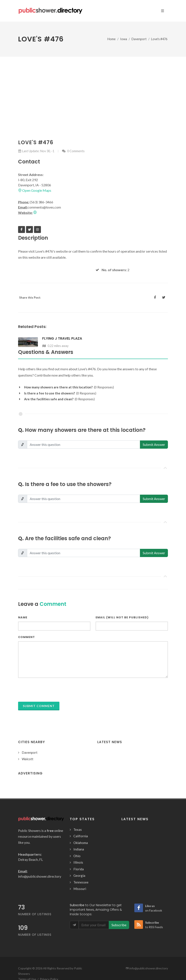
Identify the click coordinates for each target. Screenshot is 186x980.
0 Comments (73, 151)
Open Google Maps (35, 190)
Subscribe (119, 925)
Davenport (139, 39)
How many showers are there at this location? (58, 387)
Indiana (79, 849)
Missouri (80, 889)
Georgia (79, 876)
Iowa (124, 39)
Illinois (78, 862)
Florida (79, 869)
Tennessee (81, 882)
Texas (78, 830)
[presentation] (51, 690)
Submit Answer (154, 444)
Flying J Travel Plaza (62, 338)
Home (112, 39)
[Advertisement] (93, 89)
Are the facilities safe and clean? (49, 399)
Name (23, 617)
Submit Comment (39, 706)
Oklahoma (81, 843)
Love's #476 (159, 39)
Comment (26, 637)
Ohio (77, 856)
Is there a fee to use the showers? (50, 393)
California (81, 836)
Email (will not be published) (122, 617)
